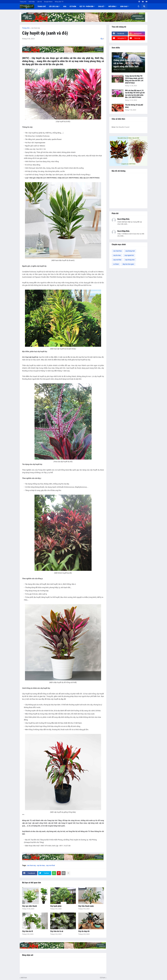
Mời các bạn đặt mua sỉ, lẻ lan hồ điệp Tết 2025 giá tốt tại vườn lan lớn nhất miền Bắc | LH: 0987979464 (135, 94)
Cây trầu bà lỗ (27, 931)
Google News (48, 2)
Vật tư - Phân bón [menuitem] (86, 6)
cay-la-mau (41, 865)
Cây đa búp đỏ (84, 931)
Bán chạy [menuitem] (124, 6)
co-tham (116, 264)
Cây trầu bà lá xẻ (57, 931)
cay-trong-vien (130, 260)
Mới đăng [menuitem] (112, 6)
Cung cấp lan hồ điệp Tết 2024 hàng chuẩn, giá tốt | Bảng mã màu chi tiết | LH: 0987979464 (134, 79)
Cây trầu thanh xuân (86, 906)
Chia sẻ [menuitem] (101, 6)
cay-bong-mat (130, 251)
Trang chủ (23, 2)
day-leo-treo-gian (128, 264)
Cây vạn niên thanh (29, 906)
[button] (139, 6)
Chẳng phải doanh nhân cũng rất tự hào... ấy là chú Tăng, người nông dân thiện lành (127, 63)
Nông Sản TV (59, 2)
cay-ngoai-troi (129, 255)
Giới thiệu (32, 2)
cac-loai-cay (36, 28)
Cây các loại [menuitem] (54, 6)
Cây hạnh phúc (56, 906)
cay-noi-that (50, 865)
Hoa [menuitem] (65, 6)
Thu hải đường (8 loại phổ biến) (134, 106)
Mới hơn (24, 978)
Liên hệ (39, 2)
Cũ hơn (103, 978)
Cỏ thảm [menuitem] (73, 6)
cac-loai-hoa (117, 251)
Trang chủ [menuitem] (42, 6)
